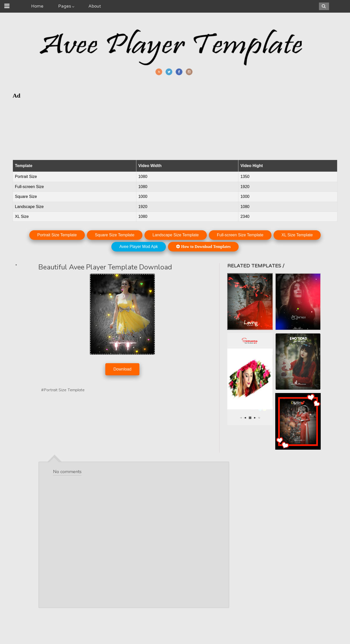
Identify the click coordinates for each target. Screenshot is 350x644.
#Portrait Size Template (63, 390)
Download (122, 369)
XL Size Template (297, 235)
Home (37, 6)
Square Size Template (115, 235)
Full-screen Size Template (240, 235)
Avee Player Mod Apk (139, 247)
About (95, 6)
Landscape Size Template (176, 235)
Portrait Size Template (57, 235)
